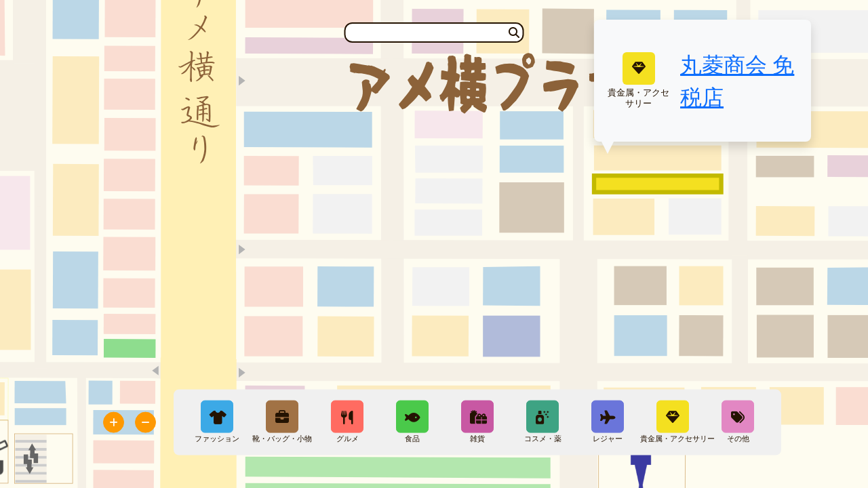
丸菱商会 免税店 (737, 80)
